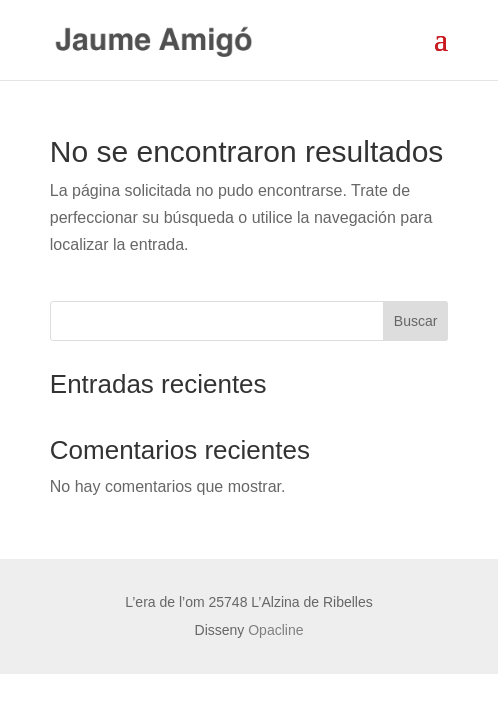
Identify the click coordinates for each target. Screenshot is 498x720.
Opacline (275, 630)
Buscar (416, 321)
